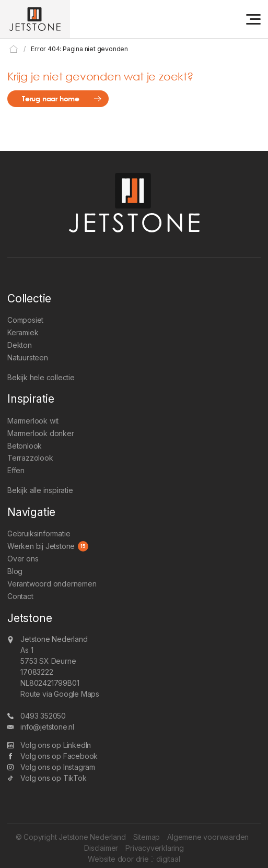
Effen (16, 470)
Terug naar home (51, 98)
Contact (20, 596)
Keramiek (23, 332)
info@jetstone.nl (47, 727)
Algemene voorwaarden (208, 837)
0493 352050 (43, 716)
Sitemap (147, 837)
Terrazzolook (30, 458)
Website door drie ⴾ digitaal (134, 859)
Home (14, 49)
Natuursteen (28, 357)
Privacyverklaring (155, 848)
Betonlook (25, 446)
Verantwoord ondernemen (52, 584)
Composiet (25, 320)
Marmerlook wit (33, 421)
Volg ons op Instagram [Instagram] (58, 767)
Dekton (20, 345)
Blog (15, 571)
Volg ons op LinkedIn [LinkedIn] (56, 745)
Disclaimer (101, 848)
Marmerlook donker (41, 433)
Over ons (23, 559)
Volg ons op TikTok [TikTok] (53, 778)
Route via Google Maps (60, 694)
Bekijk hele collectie (41, 377)
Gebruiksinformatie (39, 533)
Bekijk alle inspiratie (40, 490)
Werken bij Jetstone (41, 546)
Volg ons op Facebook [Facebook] (59, 756)
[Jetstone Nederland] (35, 19)
